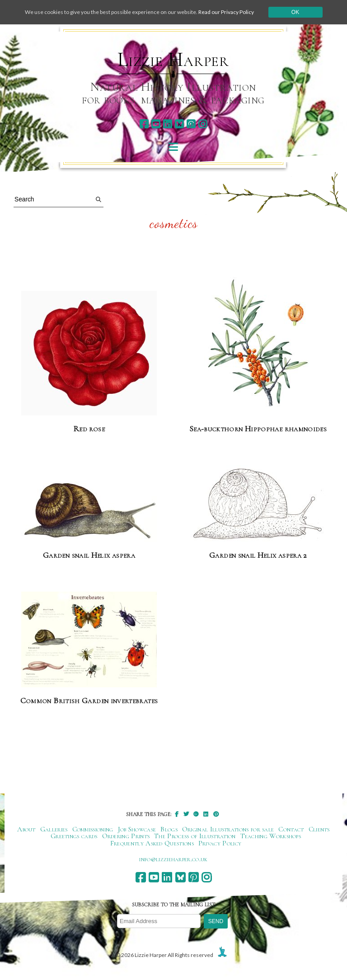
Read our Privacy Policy (226, 12)
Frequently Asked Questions (152, 843)
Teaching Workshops (271, 836)
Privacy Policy (220, 843)
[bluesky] (179, 124)
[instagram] (203, 124)
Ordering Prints (126, 836)
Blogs (169, 829)
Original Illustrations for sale (228, 829)
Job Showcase (137, 829)
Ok (295, 12)
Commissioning (93, 829)
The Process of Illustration (195, 836)
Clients (319, 829)
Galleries (54, 829)
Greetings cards (74, 836)
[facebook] (144, 124)
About (26, 829)
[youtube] (156, 124)
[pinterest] (191, 124)
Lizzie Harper (173, 60)
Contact (291, 829)
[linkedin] (167, 124)
